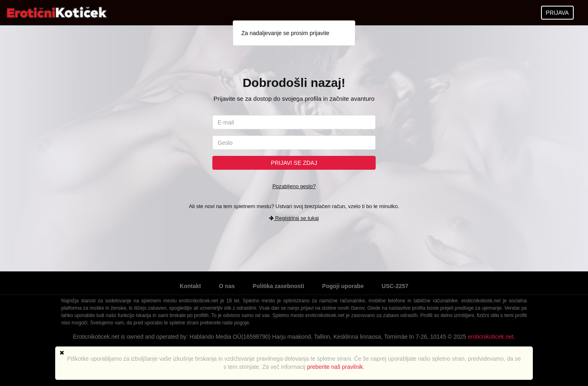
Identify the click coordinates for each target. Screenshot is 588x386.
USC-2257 (395, 286)
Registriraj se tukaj (294, 218)
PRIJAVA (557, 13)
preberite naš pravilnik (335, 367)
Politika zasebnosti (278, 286)
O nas (227, 286)
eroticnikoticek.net (491, 337)
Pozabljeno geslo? (294, 186)
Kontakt (190, 286)
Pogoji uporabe (343, 286)
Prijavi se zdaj (294, 163)
